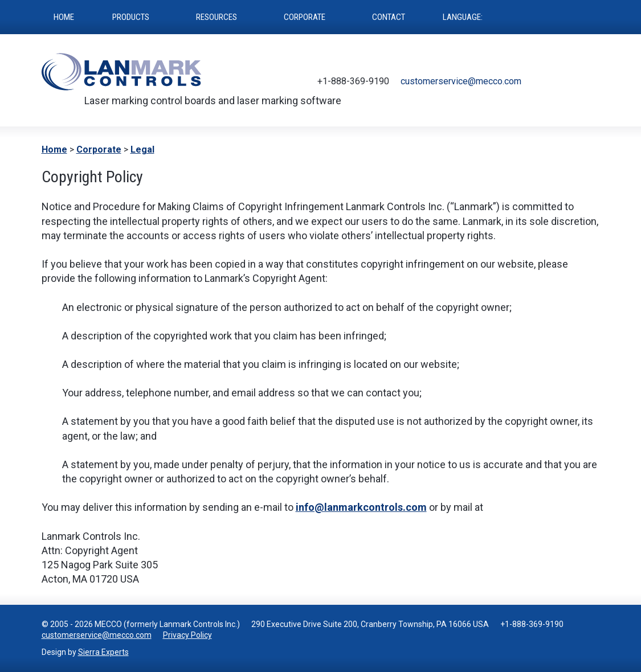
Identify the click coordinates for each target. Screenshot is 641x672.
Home (54, 149)
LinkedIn (592, 81)
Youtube (575, 81)
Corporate (99, 149)
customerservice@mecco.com (461, 81)
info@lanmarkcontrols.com (361, 507)
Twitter (541, 81)
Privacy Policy (187, 635)
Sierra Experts (103, 652)
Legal (142, 149)
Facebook (558, 81)
